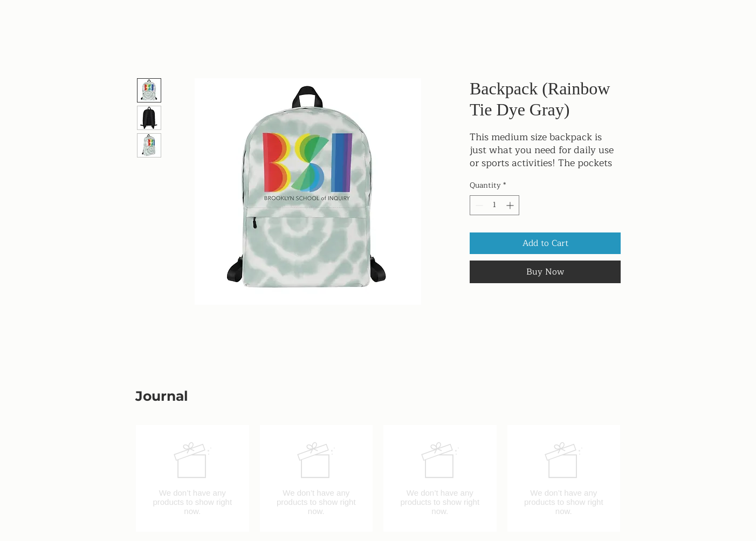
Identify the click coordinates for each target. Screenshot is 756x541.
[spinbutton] (494, 205)
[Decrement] (478, 205)
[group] (378, 478)
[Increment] (511, 205)
